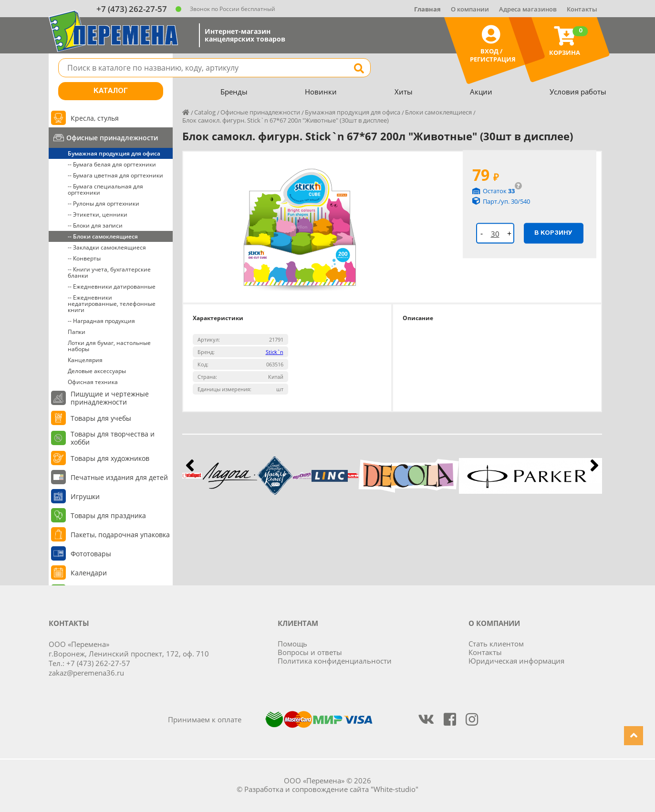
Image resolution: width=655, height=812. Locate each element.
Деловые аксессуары (97, 371)
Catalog (205, 112)
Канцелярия (85, 360)
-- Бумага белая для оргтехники (112, 164)
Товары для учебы (101, 418)
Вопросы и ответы (310, 652)
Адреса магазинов (528, 9)
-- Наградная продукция (101, 321)
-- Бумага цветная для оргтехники (115, 175)
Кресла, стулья (95, 118)
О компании (470, 9)
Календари (89, 573)
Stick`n (275, 352)
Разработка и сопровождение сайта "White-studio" (331, 789)
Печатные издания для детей (119, 477)
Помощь (292, 644)
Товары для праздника (108, 515)
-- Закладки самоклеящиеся (107, 247)
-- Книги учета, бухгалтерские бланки (109, 272)
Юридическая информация (516, 661)
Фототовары (91, 554)
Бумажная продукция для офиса (114, 153)
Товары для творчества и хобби (113, 438)
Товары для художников (110, 458)
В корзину (553, 233)
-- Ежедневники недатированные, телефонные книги (112, 304)
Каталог (111, 91)
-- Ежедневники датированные (112, 286)
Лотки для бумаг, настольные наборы (109, 346)
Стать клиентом (496, 644)
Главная (427, 9)
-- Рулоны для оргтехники (104, 203)
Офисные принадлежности (112, 138)
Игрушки (85, 496)
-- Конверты (84, 258)
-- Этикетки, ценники (98, 214)
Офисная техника (93, 382)
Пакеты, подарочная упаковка (120, 535)
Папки (77, 332)
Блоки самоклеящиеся (438, 112)
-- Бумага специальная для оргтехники (105, 189)
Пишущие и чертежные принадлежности (110, 398)
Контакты (582, 9)
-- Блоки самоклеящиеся (103, 236)
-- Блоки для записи (95, 225)
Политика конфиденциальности (335, 661)
